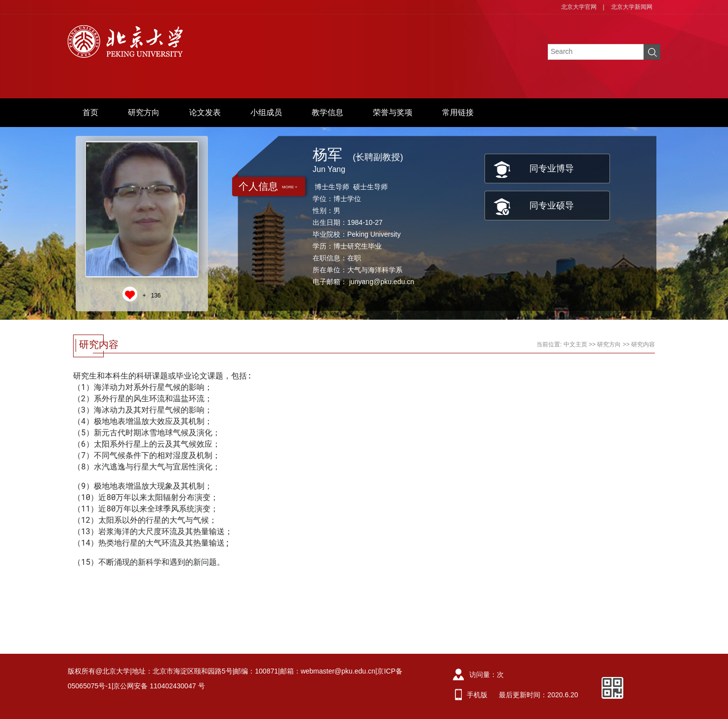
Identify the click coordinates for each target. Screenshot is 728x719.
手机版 (477, 695)
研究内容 (643, 344)
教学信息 (327, 112)
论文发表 (205, 112)
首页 (90, 112)
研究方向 (144, 112)
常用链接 (458, 112)
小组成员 (266, 112)
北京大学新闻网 (632, 7)
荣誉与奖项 (393, 112)
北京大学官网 (579, 7)
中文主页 (575, 344)
